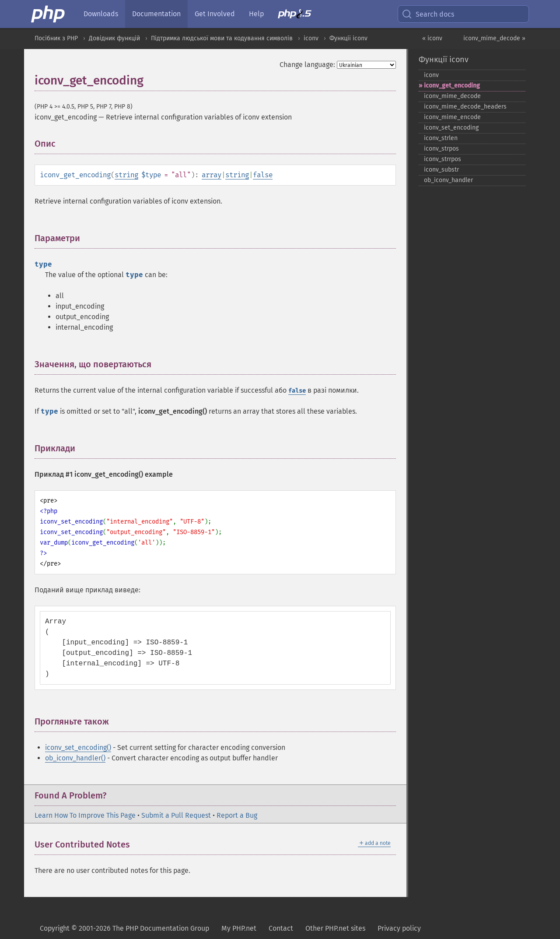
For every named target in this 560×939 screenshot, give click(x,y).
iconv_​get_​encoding (452, 86)
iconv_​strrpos (443, 159)
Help (256, 14)
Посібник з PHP (56, 38)
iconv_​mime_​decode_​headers (465, 107)
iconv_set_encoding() (78, 747)
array (212, 175)
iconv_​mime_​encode (452, 117)
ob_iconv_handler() (75, 758)
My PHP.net (239, 928)
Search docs (428, 14)
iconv (311, 38)
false (263, 175)
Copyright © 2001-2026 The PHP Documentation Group (124, 928)
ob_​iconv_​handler (448, 180)
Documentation (156, 14)
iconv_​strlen (441, 138)
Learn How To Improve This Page (85, 815)
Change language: (307, 65)
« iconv (432, 38)
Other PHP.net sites (335, 928)
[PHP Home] (49, 14)
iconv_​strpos (441, 149)
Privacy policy (399, 928)
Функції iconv (348, 38)
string (126, 175)
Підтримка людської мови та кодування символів (222, 38)
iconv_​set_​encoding (451, 128)
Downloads (101, 14)
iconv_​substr (441, 170)
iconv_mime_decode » (494, 38)
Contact (281, 928)
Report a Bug (237, 815)
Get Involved (215, 14)
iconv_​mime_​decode (452, 96)
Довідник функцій (114, 38)
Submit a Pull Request (176, 815)
